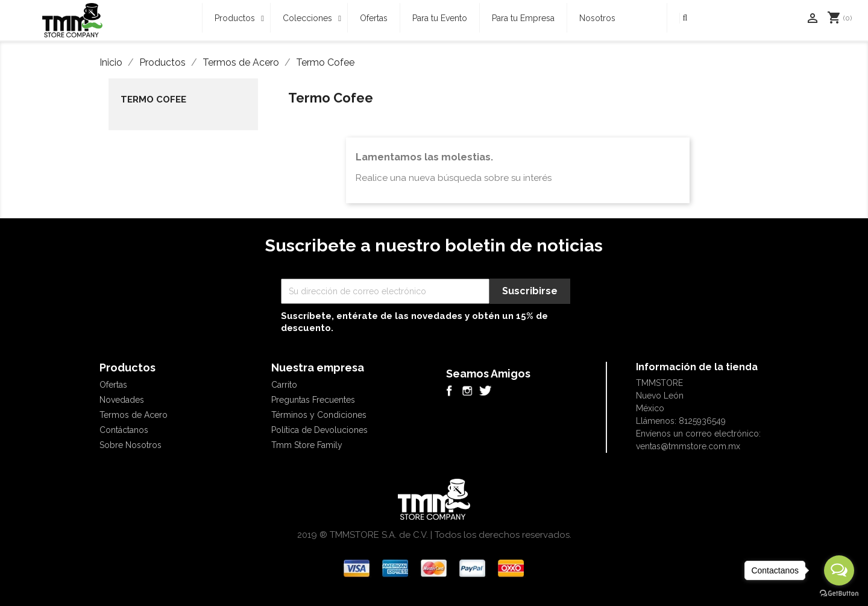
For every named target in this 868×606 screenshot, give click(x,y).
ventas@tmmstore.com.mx (688, 446)
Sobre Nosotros (131, 445)
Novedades (122, 400)
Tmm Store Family (307, 445)
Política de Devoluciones (319, 430)
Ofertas (113, 385)
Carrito (284, 385)
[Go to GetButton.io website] (839, 594)
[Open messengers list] (839, 570)
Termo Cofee (153, 99)
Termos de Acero (134, 415)
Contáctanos (124, 430)
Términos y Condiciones (319, 415)
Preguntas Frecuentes (313, 400)
